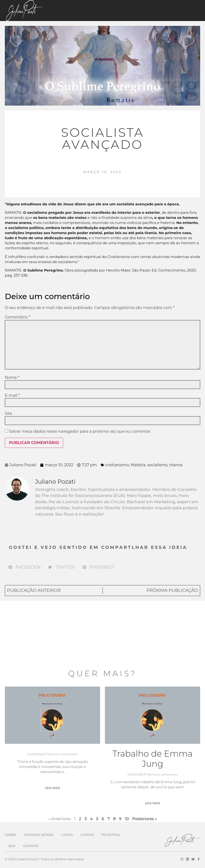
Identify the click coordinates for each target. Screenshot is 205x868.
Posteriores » (144, 819)
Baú (12, 846)
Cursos (87, 835)
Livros (67, 835)
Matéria (138, 465)
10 (127, 819)
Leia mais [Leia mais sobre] (52, 788)
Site (8, 414)
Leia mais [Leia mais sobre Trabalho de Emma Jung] (152, 803)
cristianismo (117, 465)
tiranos (176, 465)
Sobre (11, 835)
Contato (31, 846)
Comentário (18, 317)
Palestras (110, 835)
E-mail (12, 395)
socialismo (157, 465)
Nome (12, 378)
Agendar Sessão (39, 835)
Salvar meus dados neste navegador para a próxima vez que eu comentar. (80, 431)
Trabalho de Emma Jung (152, 759)
